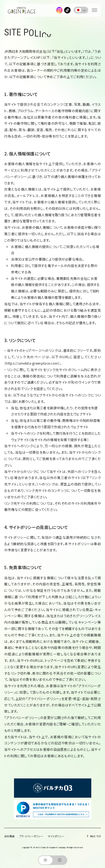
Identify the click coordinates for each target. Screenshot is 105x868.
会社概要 (9, 836)
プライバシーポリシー (31, 836)
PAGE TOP (94, 836)
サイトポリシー (56, 836)
